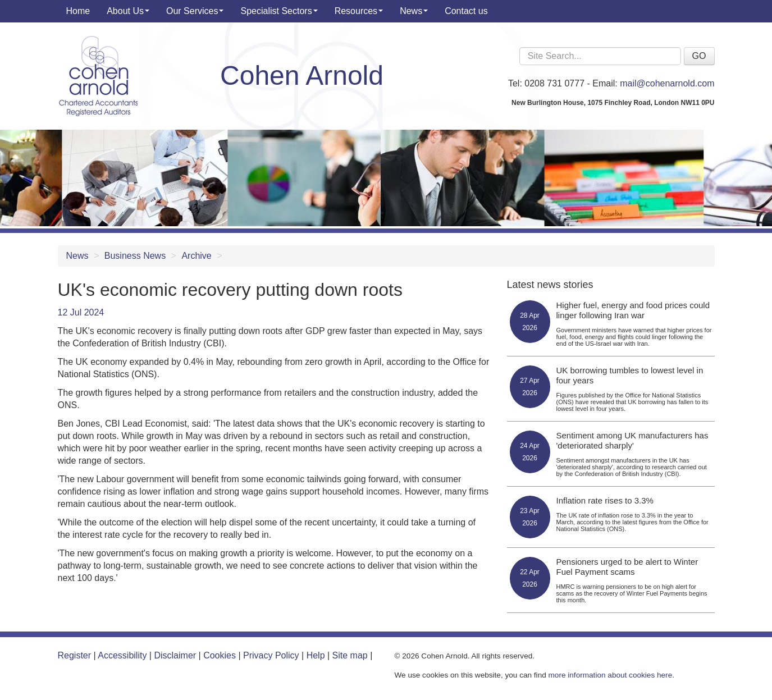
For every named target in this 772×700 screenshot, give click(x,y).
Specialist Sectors (279, 11)
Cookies (220, 655)
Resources (359, 11)
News (414, 11)
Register (75, 655)
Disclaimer (175, 655)
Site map (350, 655)
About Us (128, 11)
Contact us (466, 11)
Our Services (195, 11)
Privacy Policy (271, 655)
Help (316, 655)
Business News (135, 256)
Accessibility (122, 655)
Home (78, 11)
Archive (196, 256)
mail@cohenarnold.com (667, 83)
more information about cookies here (611, 675)
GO (699, 56)
